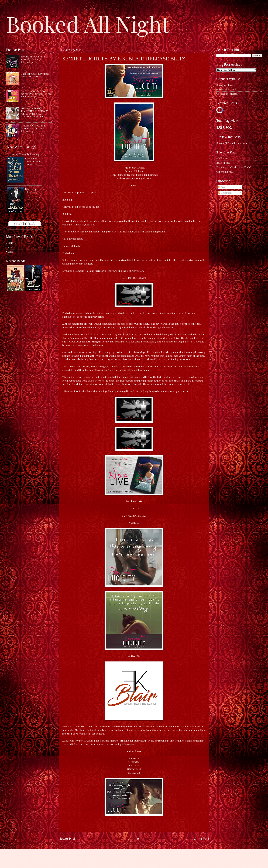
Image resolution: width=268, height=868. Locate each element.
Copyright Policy (225, 172)
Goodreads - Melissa (227, 94)
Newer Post (67, 838)
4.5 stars (10, 247)
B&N (125, 516)
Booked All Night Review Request (233, 143)
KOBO (133, 516)
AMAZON (134, 508)
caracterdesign (132, 861)
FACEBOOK (134, 762)
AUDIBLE (134, 523)
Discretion (30, 189)
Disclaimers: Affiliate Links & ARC (234, 167)
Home (135, 838)
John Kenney (32, 164)
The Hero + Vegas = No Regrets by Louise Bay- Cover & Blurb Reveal (36, 94)
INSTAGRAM (134, 769)
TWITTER (134, 765)
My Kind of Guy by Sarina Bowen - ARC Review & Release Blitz (33, 128)
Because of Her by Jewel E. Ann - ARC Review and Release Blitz (34, 59)
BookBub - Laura (225, 85)
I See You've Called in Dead (32, 160)
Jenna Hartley (32, 192)
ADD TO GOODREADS (134, 278)
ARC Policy (222, 158)
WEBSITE (134, 758)
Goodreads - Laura (226, 89)
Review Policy (223, 163)
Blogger (158, 861)
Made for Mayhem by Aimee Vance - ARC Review (35, 75)
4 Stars (10, 243)
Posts (222, 187)
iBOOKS (142, 516)
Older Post (202, 838)
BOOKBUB (134, 773)
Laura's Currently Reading (25, 154)
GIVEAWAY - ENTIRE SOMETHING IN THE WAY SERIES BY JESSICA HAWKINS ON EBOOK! (34, 112)
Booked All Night (88, 24)
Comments (225, 193)
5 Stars (10, 252)
